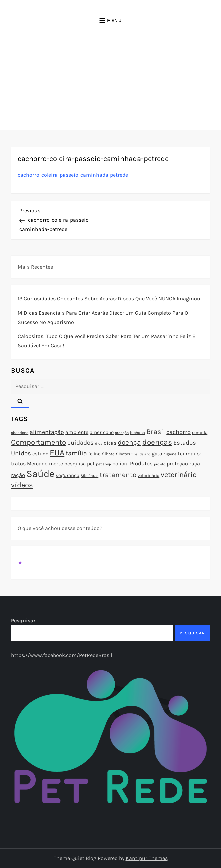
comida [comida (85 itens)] (200, 433)
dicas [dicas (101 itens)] (110, 443)
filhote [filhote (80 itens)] (108, 454)
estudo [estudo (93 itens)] (40, 454)
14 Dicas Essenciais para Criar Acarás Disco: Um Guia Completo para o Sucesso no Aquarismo (103, 317)
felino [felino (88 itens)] (94, 454)
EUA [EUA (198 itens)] (57, 452)
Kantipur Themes (147, 858)
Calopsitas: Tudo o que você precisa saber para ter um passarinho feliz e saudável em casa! (107, 341)
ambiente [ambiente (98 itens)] (77, 432)
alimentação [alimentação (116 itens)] (47, 432)
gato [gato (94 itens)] (157, 454)
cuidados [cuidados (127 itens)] (80, 443)
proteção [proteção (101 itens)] (177, 463)
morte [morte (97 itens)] (56, 464)
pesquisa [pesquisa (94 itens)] (75, 464)
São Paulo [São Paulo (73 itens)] (89, 476)
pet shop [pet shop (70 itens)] (104, 464)
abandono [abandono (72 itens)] (20, 433)
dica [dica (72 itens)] (99, 443)
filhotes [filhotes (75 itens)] (123, 454)
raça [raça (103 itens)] (195, 463)
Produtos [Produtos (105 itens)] (141, 463)
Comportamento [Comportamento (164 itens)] (38, 442)
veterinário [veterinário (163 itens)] (179, 475)
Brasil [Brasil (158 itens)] (156, 432)
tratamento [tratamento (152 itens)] (118, 475)
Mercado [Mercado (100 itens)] (37, 464)
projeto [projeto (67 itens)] (160, 464)
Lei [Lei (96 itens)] (181, 454)
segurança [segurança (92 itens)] (67, 475)
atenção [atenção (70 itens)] (122, 433)
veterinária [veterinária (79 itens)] (149, 475)
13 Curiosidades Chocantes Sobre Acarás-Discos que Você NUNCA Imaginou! (110, 298)
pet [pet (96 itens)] (91, 464)
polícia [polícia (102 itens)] (121, 463)
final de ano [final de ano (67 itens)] (141, 454)
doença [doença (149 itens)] (129, 442)
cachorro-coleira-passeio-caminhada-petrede (73, 175)
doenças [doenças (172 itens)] (157, 442)
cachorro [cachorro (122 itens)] (179, 432)
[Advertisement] (110, 81)
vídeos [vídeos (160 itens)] (22, 485)
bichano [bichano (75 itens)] (138, 433)
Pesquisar (23, 621)
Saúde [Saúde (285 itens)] (40, 474)
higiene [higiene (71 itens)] (170, 454)
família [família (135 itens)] (76, 453)
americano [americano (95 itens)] (102, 432)
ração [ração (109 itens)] (18, 475)
